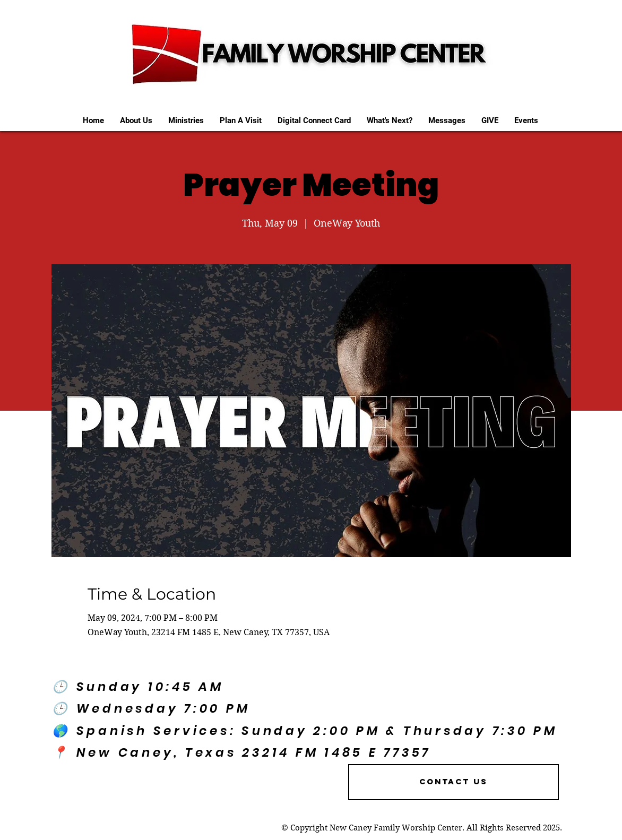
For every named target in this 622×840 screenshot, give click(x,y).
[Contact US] (453, 782)
